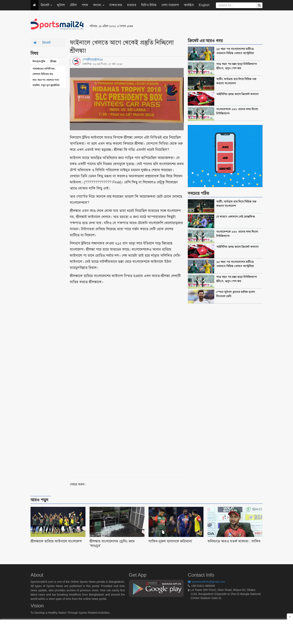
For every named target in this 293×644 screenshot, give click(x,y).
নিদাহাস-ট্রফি (39, 61)
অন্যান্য (99, 5)
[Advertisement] (196, 24)
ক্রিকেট (46, 5)
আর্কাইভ (189, 5)
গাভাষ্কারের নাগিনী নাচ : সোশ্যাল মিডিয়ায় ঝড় (44, 71)
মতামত (132, 5)
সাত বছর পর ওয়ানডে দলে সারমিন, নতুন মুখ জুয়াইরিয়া (46, 83)
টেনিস (73, 5)
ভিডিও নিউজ (149, 5)
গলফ (85, 5)
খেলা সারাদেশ (170, 5)
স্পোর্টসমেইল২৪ (93, 60)
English (204, 5)
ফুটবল (61, 5)
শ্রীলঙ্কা (53, 61)
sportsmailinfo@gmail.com (206, 582)
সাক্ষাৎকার (116, 5)
